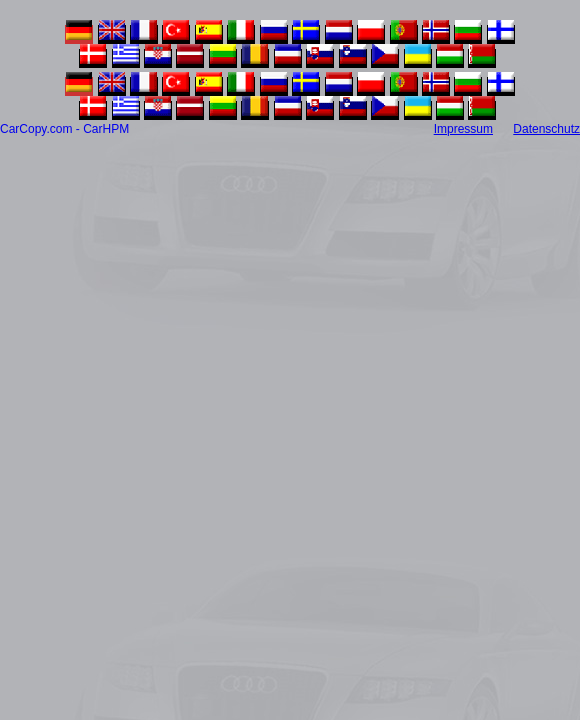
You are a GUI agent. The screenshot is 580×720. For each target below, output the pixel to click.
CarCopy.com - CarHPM (64, 129)
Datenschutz (546, 129)
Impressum (463, 129)
